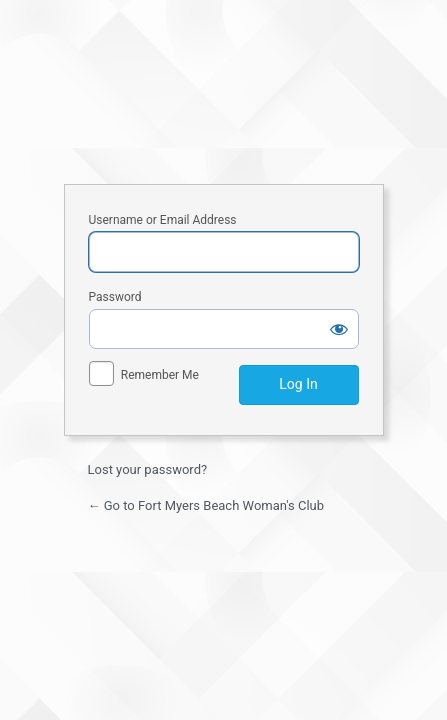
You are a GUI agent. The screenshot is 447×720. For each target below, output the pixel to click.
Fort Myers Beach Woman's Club (224, 91)
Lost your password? (148, 469)
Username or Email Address (163, 220)
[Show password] (339, 329)
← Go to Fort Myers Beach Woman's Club (206, 505)
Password (115, 297)
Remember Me (160, 375)
